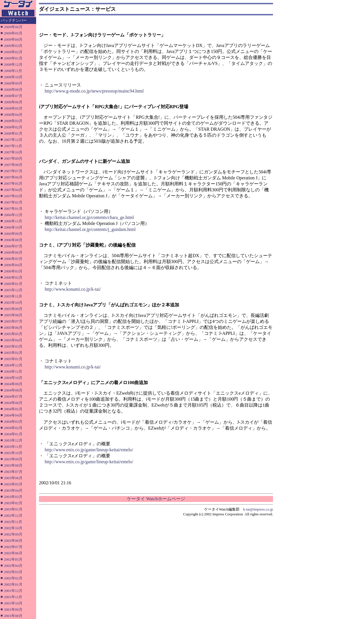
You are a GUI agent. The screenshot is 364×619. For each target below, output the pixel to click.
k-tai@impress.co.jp (258, 509)
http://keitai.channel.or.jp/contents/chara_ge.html (89, 217)
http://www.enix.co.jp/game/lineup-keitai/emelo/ (89, 450)
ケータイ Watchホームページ (156, 499)
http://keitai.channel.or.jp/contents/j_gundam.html (90, 229)
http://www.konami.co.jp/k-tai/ (73, 289)
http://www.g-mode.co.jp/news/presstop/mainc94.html (94, 91)
